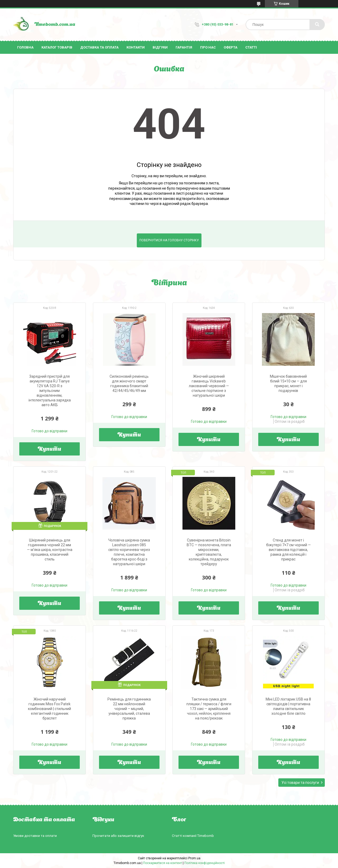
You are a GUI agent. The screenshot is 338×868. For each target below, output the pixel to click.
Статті (251, 47)
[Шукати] (317, 25)
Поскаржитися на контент (163, 863)
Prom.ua (194, 858)
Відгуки (160, 47)
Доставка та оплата (99, 47)
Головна (25, 47)
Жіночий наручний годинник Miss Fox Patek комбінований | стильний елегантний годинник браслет (50, 709)
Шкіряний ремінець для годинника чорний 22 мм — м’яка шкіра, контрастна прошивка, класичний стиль (50, 550)
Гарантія (184, 47)
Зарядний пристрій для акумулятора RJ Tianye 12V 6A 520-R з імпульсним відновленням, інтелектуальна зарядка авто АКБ (50, 391)
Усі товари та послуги (300, 783)
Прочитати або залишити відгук (118, 836)
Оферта (231, 47)
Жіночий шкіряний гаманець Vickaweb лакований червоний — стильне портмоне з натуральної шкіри (209, 386)
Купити (50, 449)
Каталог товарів (57, 47)
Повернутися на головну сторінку (169, 240)
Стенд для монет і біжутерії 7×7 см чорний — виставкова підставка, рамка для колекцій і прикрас (288, 550)
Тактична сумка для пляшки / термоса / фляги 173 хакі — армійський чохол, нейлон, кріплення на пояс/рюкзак (209, 709)
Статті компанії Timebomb (193, 836)
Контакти (136, 47)
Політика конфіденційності (205, 863)
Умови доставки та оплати (35, 836)
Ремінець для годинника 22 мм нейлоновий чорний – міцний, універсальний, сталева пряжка (129, 709)
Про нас (208, 47)
